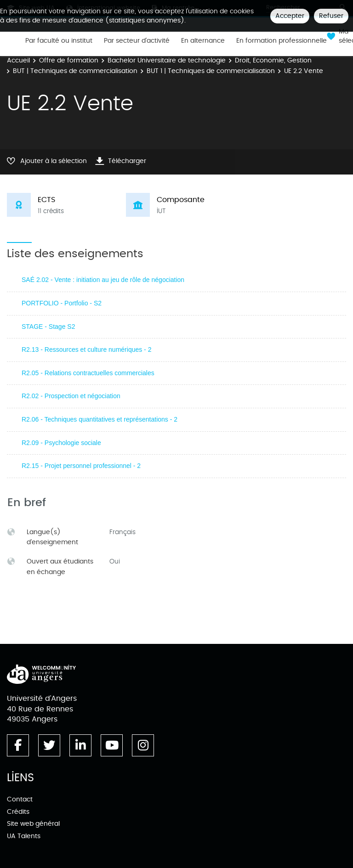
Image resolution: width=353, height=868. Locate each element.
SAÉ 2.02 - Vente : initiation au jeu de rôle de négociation (103, 280)
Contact (20, 799)
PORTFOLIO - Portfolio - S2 (62, 303)
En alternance (203, 41)
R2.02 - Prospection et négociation (71, 396)
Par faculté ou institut (59, 41)
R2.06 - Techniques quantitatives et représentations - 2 (100, 419)
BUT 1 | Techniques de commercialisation (211, 71)
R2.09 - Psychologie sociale (61, 443)
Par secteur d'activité (137, 41)
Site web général (33, 824)
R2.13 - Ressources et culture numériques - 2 (86, 349)
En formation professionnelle (282, 41)
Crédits (18, 812)
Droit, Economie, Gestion (273, 60)
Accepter (290, 16)
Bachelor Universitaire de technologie (167, 60)
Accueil (18, 60)
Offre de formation (69, 60)
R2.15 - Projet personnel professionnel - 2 (81, 466)
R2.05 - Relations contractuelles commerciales (88, 373)
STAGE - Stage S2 (48, 327)
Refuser (331, 16)
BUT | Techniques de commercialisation (75, 71)
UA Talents (24, 836)
